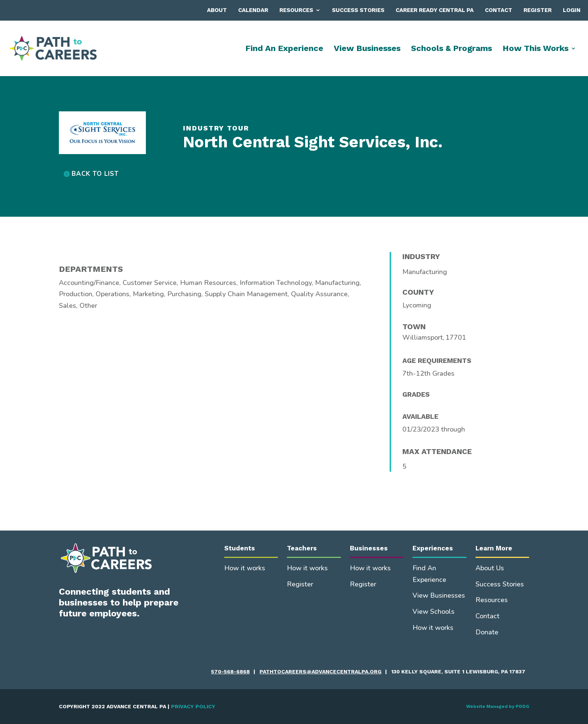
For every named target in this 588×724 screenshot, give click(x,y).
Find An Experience (284, 49)
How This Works (535, 49)
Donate (487, 632)
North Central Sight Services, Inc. (313, 142)
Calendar (253, 10)
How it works (245, 568)
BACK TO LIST (95, 174)
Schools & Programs (451, 49)
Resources (296, 10)
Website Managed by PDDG (498, 706)
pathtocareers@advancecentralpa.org (320, 672)
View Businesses (367, 49)
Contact (499, 10)
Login (572, 10)
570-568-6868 (230, 672)
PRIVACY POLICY (193, 706)
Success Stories (358, 10)
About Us (490, 568)
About (217, 10)
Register (538, 10)
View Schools (433, 612)
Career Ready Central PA (435, 10)
